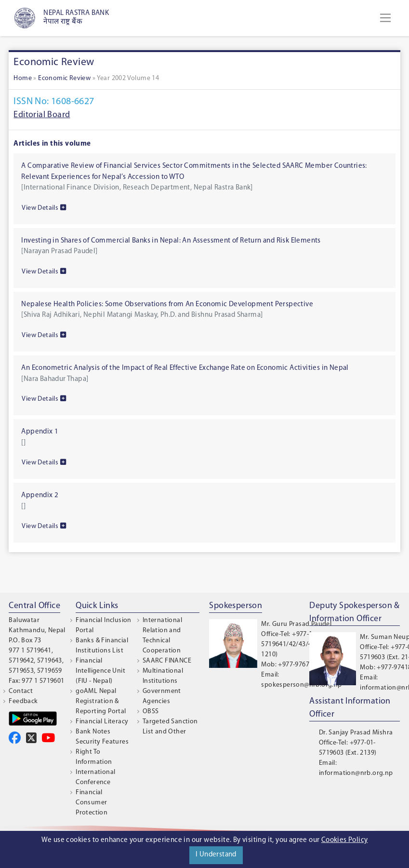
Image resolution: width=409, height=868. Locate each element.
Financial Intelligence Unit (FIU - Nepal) (100, 671)
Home (23, 78)
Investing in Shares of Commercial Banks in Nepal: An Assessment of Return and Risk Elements (171, 241)
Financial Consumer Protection (92, 803)
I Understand (216, 855)
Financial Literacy (102, 722)
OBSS (151, 712)
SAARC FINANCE (167, 661)
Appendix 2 (40, 495)
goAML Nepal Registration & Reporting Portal (101, 701)
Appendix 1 (40, 432)
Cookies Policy (345, 840)
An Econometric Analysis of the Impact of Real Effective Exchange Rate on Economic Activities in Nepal (185, 368)
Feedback (23, 701)
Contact (21, 691)
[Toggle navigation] (385, 18)
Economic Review (64, 78)
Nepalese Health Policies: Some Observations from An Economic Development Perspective (167, 305)
